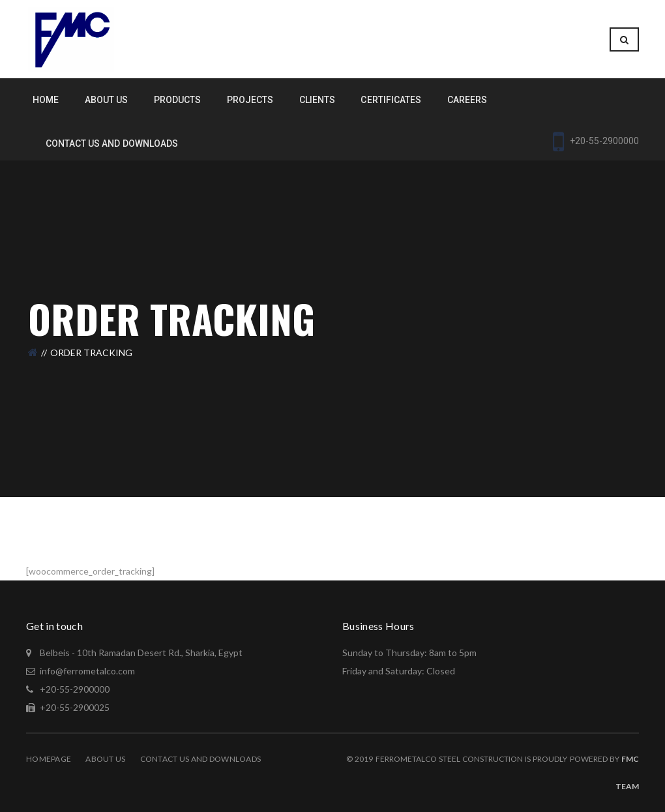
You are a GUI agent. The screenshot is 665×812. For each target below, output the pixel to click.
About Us (105, 759)
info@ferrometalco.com (87, 671)
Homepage (49, 759)
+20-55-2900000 (74, 689)
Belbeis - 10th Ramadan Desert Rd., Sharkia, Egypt (140, 653)
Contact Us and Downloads (201, 759)
